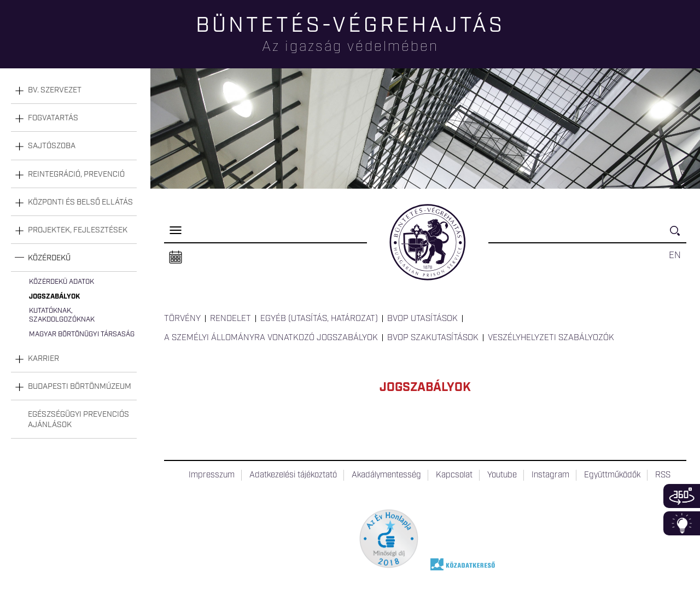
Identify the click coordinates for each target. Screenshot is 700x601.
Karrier (43, 359)
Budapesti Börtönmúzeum (80, 387)
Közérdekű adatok (62, 282)
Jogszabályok (54, 297)
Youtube (502, 475)
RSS (663, 475)
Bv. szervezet (55, 90)
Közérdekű (49, 258)
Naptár (176, 258)
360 (682, 496)
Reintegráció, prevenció (76, 174)
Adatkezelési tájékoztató (293, 475)
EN (675, 255)
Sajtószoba (52, 146)
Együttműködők (612, 475)
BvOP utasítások (422, 319)
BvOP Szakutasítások (433, 338)
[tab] (74, 91)
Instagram (550, 475)
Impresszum (212, 475)
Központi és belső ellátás (80, 202)
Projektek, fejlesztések (78, 230)
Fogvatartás (53, 118)
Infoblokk (682, 523)
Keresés (678, 235)
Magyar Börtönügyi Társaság (82, 334)
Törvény (182, 319)
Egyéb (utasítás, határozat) (319, 319)
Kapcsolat (454, 475)
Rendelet (231, 319)
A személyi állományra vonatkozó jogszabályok (271, 338)
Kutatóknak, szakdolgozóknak (62, 315)
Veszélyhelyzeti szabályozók (551, 338)
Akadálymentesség (386, 475)
